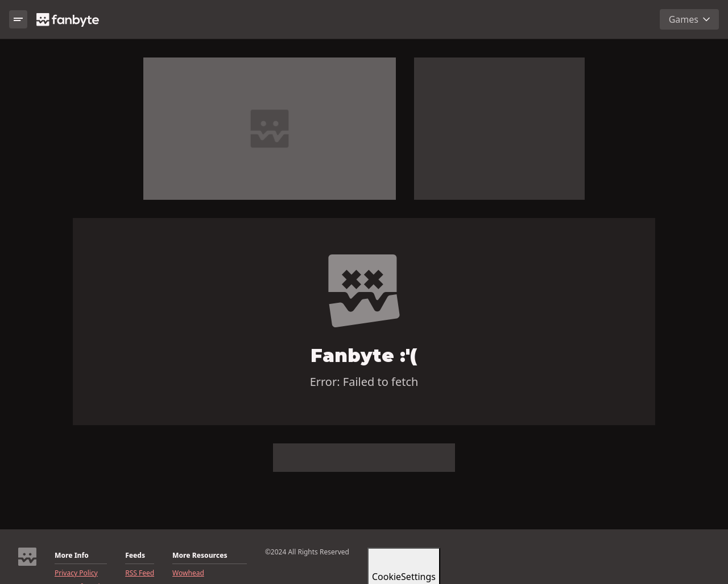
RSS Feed (140, 573)
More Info (72, 556)
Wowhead (188, 573)
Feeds (135, 556)
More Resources (200, 556)
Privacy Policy (76, 573)
